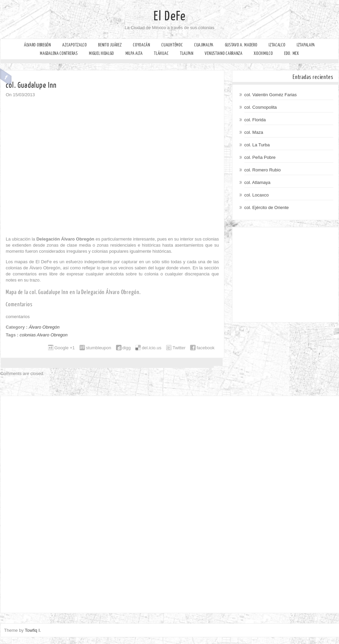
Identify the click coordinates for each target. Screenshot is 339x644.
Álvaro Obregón (38, 45)
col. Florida (255, 120)
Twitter (179, 348)
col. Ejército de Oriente (267, 207)
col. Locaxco (256, 195)
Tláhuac (161, 53)
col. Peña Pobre (260, 157)
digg (127, 348)
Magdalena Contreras (59, 53)
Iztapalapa (306, 45)
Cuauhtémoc (172, 45)
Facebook (6, 77)
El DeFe (170, 16)
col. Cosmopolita (261, 107)
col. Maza (254, 132)
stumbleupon (98, 348)
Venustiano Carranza (223, 53)
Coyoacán (142, 45)
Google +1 (65, 348)
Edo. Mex (292, 53)
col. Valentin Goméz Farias (270, 95)
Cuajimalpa (204, 45)
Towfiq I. (33, 630)
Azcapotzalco (74, 45)
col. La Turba (257, 145)
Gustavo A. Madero (241, 45)
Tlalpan (187, 53)
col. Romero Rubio (263, 170)
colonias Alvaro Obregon (44, 335)
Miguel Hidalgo (101, 53)
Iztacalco (277, 45)
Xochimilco (263, 53)
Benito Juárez (110, 45)
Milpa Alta (134, 53)
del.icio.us (152, 348)
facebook (206, 348)
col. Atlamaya (257, 182)
